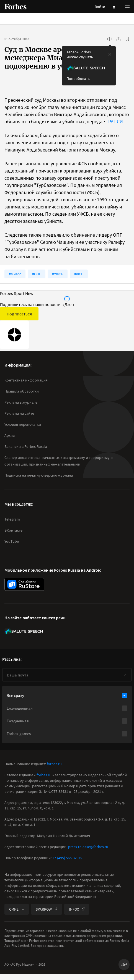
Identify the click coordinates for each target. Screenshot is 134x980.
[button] (127, 7)
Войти (100, 7)
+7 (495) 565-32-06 (67, 858)
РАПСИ (116, 121)
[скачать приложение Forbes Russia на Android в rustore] (24, 584)
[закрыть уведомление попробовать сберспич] (110, 54)
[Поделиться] (118, 39)
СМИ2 (17, 909)
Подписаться (19, 314)
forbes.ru (54, 764)
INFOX (77, 909)
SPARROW (47, 909)
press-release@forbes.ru (88, 847)
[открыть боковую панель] (114, 7)
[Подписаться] (125, 675)
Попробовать (78, 79)
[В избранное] (127, 39)
